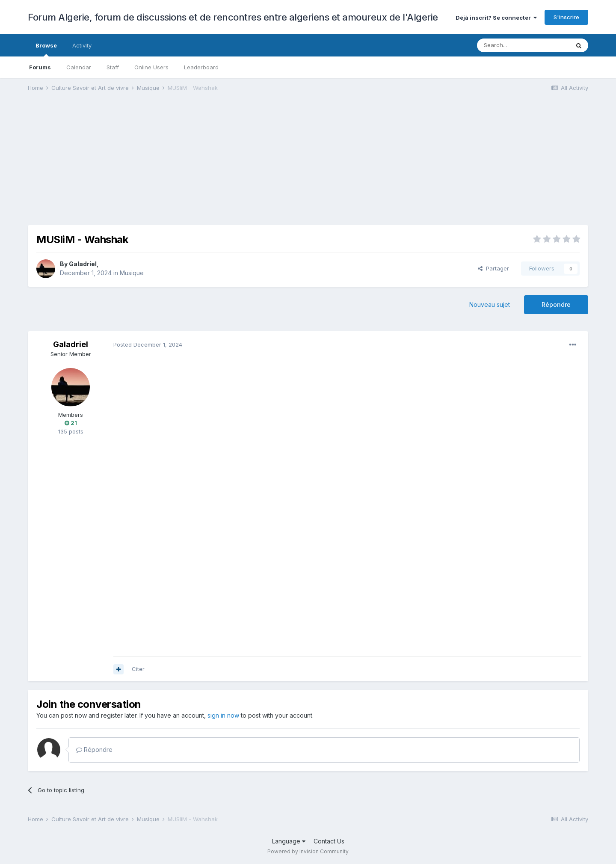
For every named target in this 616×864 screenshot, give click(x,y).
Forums (40, 67)
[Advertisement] (184, 165)
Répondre (556, 304)
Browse (46, 49)
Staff (113, 67)
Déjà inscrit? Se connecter (496, 18)
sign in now (223, 715)
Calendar (79, 67)
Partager (493, 268)
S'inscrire (566, 17)
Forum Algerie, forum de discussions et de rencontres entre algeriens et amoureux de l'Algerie (233, 17)
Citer (138, 669)
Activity (82, 45)
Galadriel (83, 264)
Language (289, 841)
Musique (132, 273)
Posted (148, 344)
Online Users (151, 67)
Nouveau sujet (490, 304)
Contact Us (329, 841)
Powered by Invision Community (308, 851)
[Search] (523, 45)
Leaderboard (201, 67)
